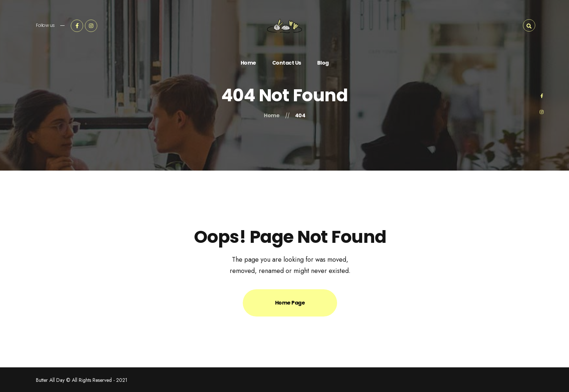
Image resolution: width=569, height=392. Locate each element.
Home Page (290, 303)
